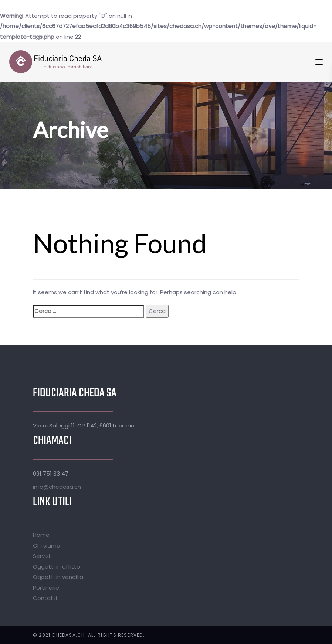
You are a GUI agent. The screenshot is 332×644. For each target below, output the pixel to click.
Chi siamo (47, 546)
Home (41, 535)
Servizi (41, 556)
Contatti (45, 598)
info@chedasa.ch (57, 487)
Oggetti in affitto (57, 567)
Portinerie (46, 588)
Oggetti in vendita (58, 577)
